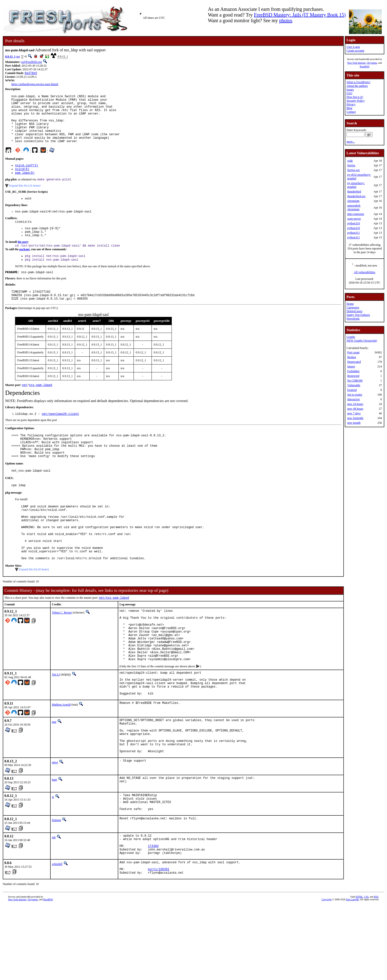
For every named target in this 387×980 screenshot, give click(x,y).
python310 (354, 223)
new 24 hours (355, 404)
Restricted (353, 376)
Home (350, 304)
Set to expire (355, 395)
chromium (353, 201)
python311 (354, 233)
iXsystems (372, 63)
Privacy (351, 104)
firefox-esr (354, 170)
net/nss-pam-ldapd (114, 638)
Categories (353, 307)
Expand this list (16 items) (25, 198)
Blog (349, 108)
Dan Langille (352, 974)
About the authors (357, 86)
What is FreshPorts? (358, 82)
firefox (351, 165)
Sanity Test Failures (358, 315)
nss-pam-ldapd (41, 406)
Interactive (354, 399)
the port (23, 258)
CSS (366, 972)
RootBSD (365, 67)
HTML (359, 972)
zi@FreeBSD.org (31, 62)
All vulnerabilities (365, 272)
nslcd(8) (22, 181)
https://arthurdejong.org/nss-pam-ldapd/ (35, 85)
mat (54, 778)
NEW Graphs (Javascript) (362, 341)
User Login (353, 47)
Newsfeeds (353, 319)
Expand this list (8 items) (34, 609)
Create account (355, 51)
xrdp (350, 161)
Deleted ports (354, 311)
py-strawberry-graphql (356, 185)
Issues (350, 90)
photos (286, 20)
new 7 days (354, 413)
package (24, 266)
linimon (56, 888)
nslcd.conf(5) (27, 177)
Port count (353, 352)
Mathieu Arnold (61, 761)
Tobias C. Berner (62, 653)
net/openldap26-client (60, 435)
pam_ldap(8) (25, 185)
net (18, 57)
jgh (54, 905)
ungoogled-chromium (354, 207)
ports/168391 (158, 943)
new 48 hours (355, 409)
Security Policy (356, 101)
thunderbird (354, 192)
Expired (352, 390)
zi (53, 861)
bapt (54, 844)
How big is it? (355, 97)
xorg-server (354, 219)
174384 (153, 916)
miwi (55, 826)
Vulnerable (354, 385)
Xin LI (56, 726)
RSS (376, 972)
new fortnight (355, 418)
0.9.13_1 (10, 57)
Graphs (351, 337)
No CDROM (355, 381)
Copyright (327, 974)
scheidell (57, 936)
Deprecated (354, 362)
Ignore (351, 366)
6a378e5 (31, 73)
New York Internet (356, 63)
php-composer (356, 214)
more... (351, 142)
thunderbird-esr (356, 196)
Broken (352, 357)
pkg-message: (14, 520)
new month (354, 423)
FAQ (349, 93)
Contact (351, 112)
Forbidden (353, 371)
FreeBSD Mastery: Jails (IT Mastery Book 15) (300, 15)
